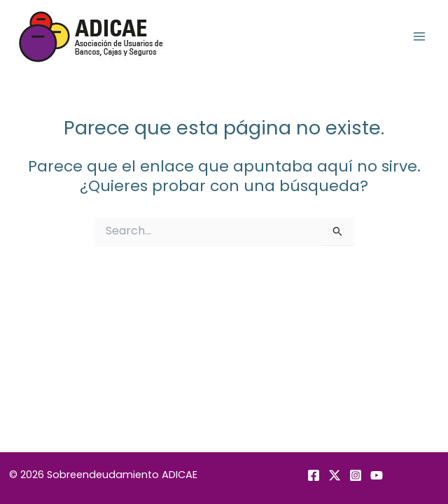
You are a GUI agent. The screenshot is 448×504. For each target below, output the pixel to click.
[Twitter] (335, 475)
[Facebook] (314, 475)
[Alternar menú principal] (419, 36)
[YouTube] (377, 475)
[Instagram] (356, 475)
